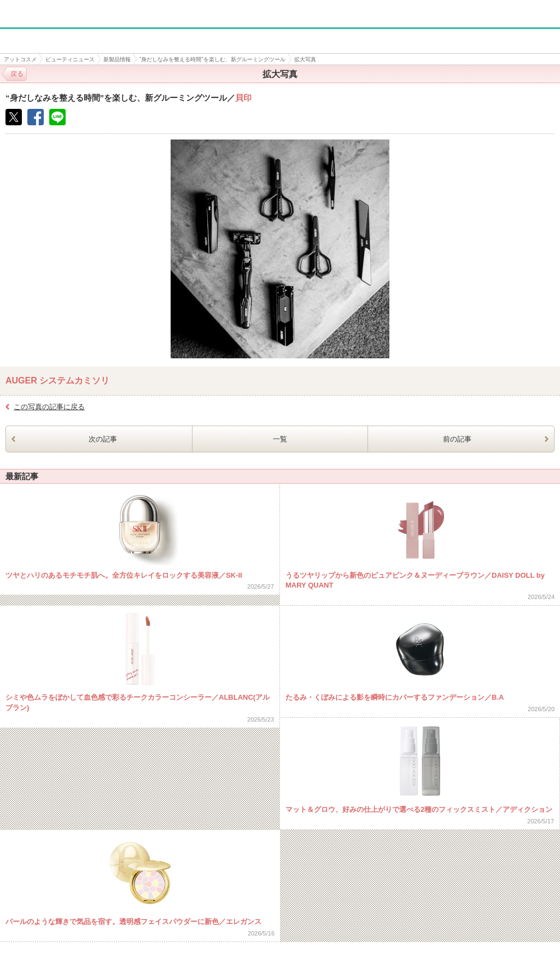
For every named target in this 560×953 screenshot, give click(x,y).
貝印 (243, 98)
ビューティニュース (70, 59)
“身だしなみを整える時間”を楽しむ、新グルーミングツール (212, 59)
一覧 (280, 439)
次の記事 (103, 439)
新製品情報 (117, 59)
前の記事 (457, 439)
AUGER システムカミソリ (57, 380)
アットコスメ (20, 59)
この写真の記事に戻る (49, 407)
